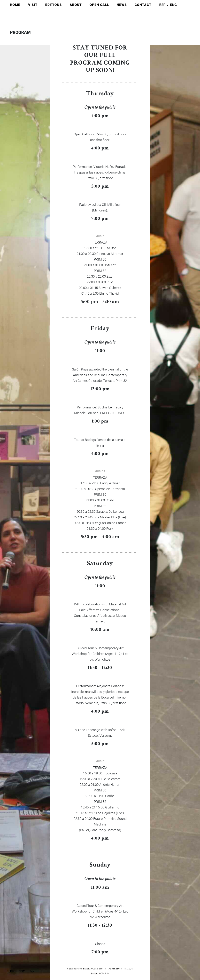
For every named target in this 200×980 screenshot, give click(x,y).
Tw (22, 972)
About (76, 5)
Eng (173, 5)
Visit (33, 5)
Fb (12, 972)
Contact (143, 5)
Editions (54, 5)
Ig (32, 972)
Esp (162, 5)
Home (15, 5)
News (122, 5)
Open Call (99, 5)
